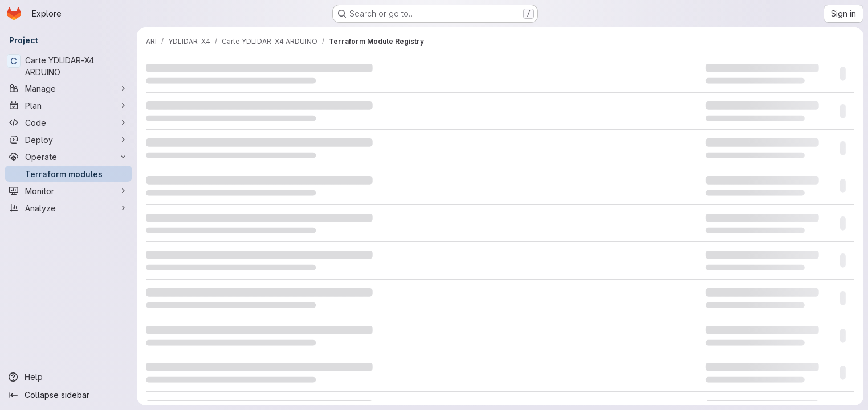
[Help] (68, 377)
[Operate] (68, 157)
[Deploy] (68, 140)
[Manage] (68, 88)
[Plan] (68, 105)
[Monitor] (68, 191)
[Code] (68, 122)
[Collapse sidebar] (68, 395)
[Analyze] (68, 208)
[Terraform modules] (68, 174)
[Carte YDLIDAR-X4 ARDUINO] (68, 66)
